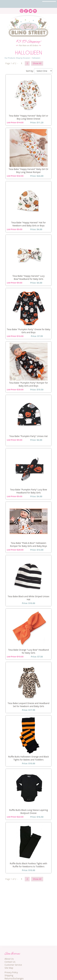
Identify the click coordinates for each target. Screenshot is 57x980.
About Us (9, 959)
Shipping (9, 975)
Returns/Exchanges (14, 978)
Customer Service (13, 965)
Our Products (10, 58)
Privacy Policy (11, 972)
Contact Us (10, 962)
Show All (37, 63)
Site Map (9, 968)
